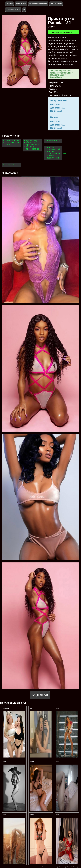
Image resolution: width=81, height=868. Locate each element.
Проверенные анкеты (38, 4)
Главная (9, 4)
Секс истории (56, 4)
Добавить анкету (13, 9)
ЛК (24, 9)
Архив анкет (53, 867)
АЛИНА (58, 708)
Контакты (62, 867)
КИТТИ (57, 815)
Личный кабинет (72, 867)
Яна (31, 708)
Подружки (6, 708)
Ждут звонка (21, 4)
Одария (32, 815)
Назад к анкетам (40, 695)
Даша (57, 761)
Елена (5, 815)
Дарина (32, 761)
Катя (5, 761)
